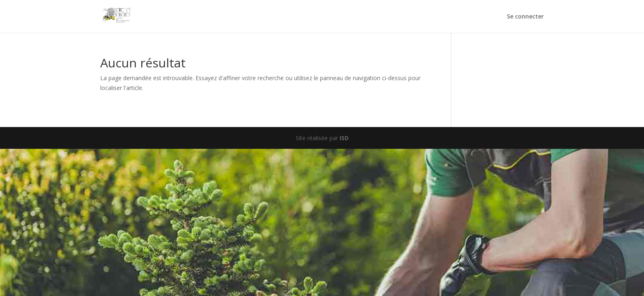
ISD (344, 138)
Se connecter (525, 17)
